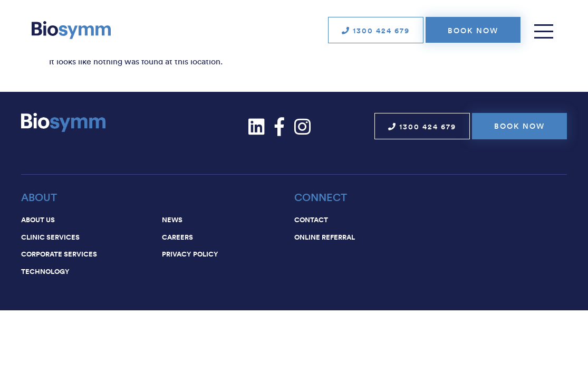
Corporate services (59, 254)
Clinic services (50, 237)
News (172, 220)
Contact (311, 220)
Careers (177, 237)
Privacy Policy (190, 254)
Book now (473, 31)
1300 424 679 (376, 31)
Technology (45, 271)
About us (38, 220)
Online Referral (325, 237)
